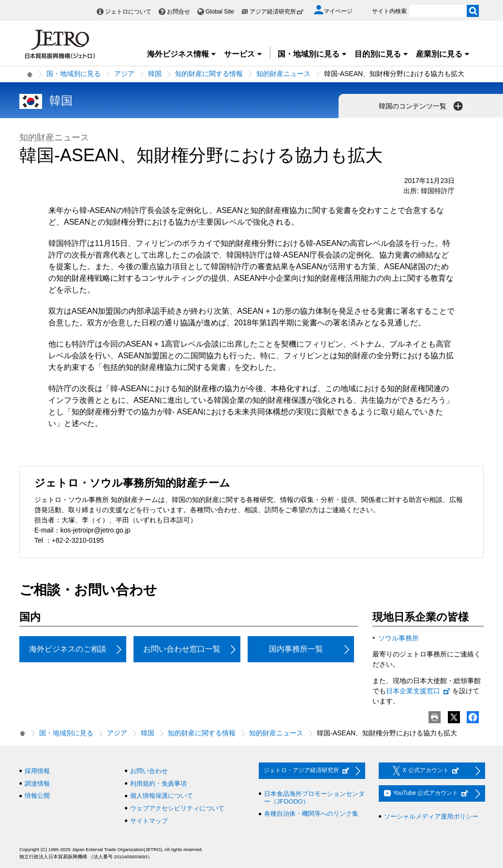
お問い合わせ (149, 771)
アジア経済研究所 (277, 12)
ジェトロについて (128, 12)
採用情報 (37, 771)
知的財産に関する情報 (209, 74)
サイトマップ (149, 821)
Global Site (220, 12)
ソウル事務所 (399, 638)
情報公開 (37, 796)
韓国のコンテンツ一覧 (422, 106)
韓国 (155, 74)
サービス (243, 54)
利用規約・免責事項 (158, 784)
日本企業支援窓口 (418, 691)
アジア (124, 74)
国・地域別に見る (312, 54)
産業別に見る (443, 54)
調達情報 (37, 784)
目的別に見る (382, 54)
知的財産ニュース (283, 74)
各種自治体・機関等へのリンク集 (311, 814)
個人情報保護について (162, 796)
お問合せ (178, 12)
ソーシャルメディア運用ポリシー (431, 816)
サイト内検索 (389, 11)
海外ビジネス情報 (182, 54)
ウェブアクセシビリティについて (177, 808)
